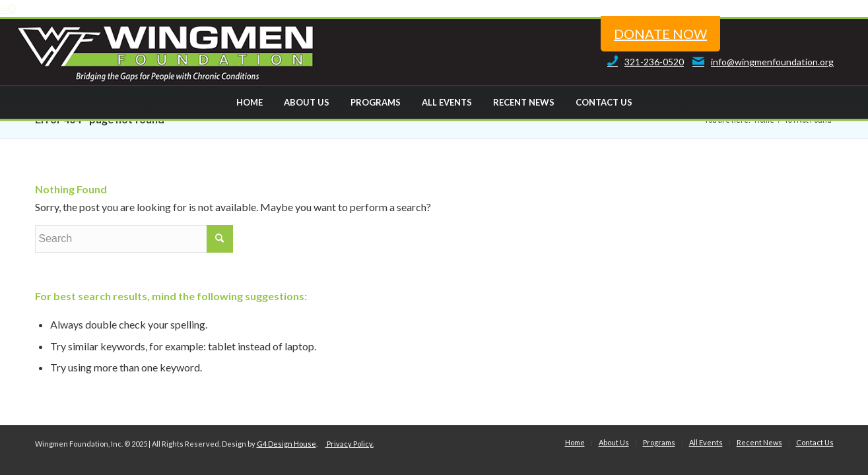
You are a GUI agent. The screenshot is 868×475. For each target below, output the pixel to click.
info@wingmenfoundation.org (760, 62)
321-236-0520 (642, 62)
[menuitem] (249, 102)
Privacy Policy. (350, 444)
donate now (660, 34)
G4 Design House (286, 444)
